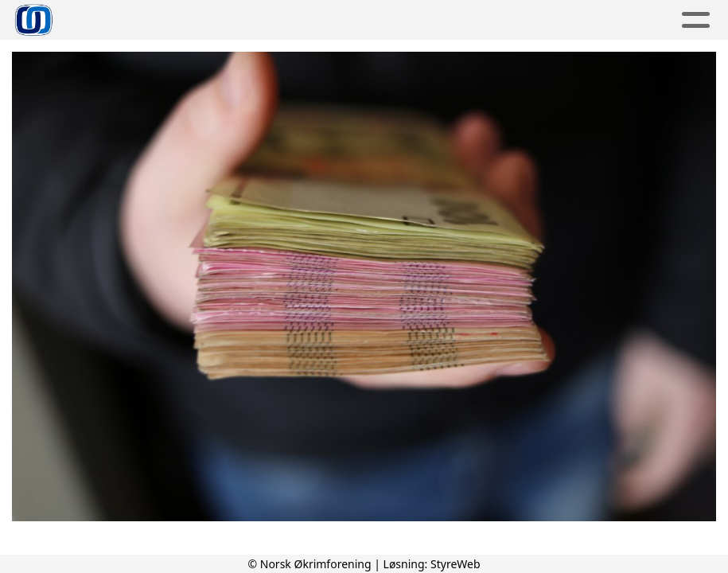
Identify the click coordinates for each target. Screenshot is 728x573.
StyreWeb (455, 564)
